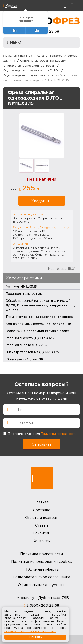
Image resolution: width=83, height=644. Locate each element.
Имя (6, 409)
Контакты (41, 541)
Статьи (41, 525)
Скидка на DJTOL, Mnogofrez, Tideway (41, 227)
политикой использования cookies (30, 631)
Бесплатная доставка (29, 214)
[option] (42, 135)
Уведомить (41, 201)
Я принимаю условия (40, 434)
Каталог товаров (50, 56)
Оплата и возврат (41, 518)
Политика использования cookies (42, 561)
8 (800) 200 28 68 (43, 605)
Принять (36, 637)
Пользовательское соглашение (41, 577)
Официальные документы (42, 585)
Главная (41, 502)
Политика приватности (41, 554)
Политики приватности (59, 434)
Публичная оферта (41, 569)
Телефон (6, 422)
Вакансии (41, 533)
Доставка (41, 510)
